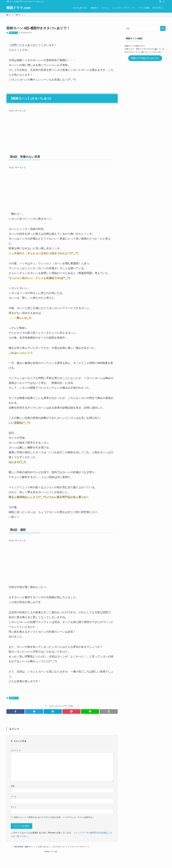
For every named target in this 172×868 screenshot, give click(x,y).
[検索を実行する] (163, 28)
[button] (16, 711)
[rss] (160, 1)
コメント (16, 750)
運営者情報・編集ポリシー (25, 847)
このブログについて (59, 847)
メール (14, 797)
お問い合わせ (43, 847)
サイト (14, 807)
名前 (13, 786)
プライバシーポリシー (78, 847)
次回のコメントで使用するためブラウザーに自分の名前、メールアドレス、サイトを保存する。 (54, 817)
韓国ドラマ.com (18, 8)
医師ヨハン (13, 33)
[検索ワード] (145, 28)
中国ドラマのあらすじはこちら (145, 58)
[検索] (164, 1)
